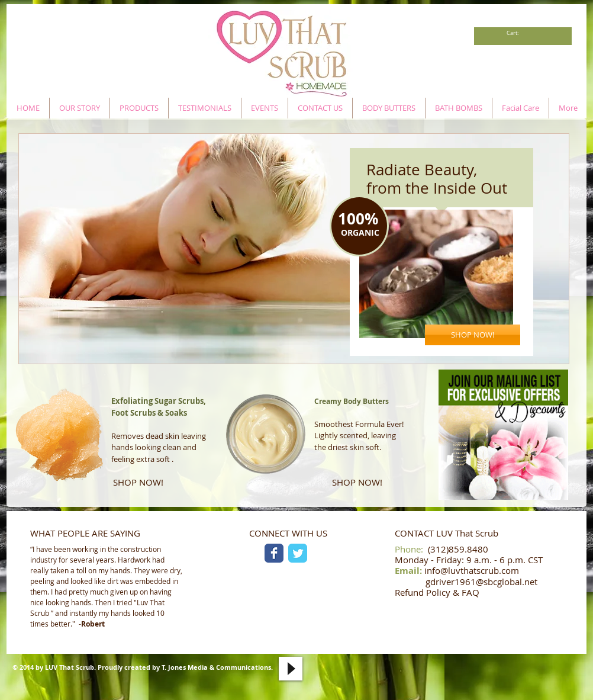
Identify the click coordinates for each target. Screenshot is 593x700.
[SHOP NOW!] (473, 335)
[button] (294, 249)
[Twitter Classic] (298, 553)
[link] (516, 33)
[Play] (291, 669)
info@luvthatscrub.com (472, 570)
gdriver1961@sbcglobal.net (481, 582)
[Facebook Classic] (274, 553)
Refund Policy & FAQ (437, 592)
